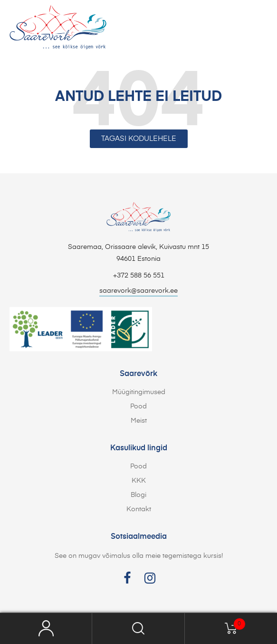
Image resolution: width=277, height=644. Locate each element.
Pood (138, 406)
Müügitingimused (139, 392)
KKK (139, 481)
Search (138, 629)
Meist (139, 421)
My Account (46, 629)
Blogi (138, 495)
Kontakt (139, 509)
